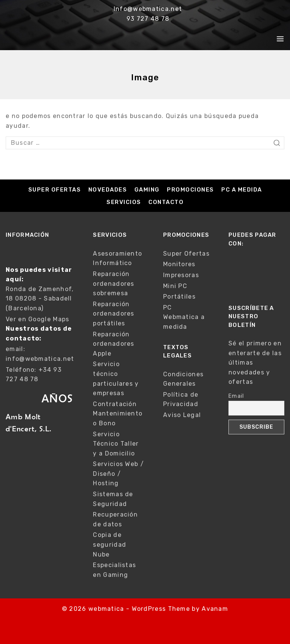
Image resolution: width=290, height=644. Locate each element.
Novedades (108, 190)
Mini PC (175, 286)
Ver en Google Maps (37, 319)
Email (236, 396)
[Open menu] (280, 39)
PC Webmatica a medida (184, 317)
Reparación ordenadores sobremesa (113, 284)
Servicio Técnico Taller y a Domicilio (116, 444)
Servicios (124, 202)
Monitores (179, 264)
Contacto (166, 202)
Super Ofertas (55, 190)
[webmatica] (46, 39)
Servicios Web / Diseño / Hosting (118, 474)
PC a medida (242, 190)
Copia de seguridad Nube (110, 544)
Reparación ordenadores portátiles (113, 314)
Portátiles (179, 297)
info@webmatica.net (40, 359)
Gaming (147, 190)
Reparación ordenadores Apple (113, 344)
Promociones (191, 190)
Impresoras (181, 275)
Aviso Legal (182, 415)
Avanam (215, 609)
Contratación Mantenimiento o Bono (118, 414)
